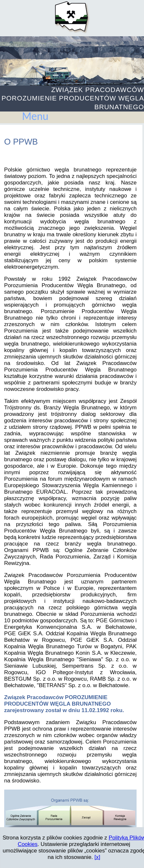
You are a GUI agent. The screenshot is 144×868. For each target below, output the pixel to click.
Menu (35, 116)
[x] (97, 857)
